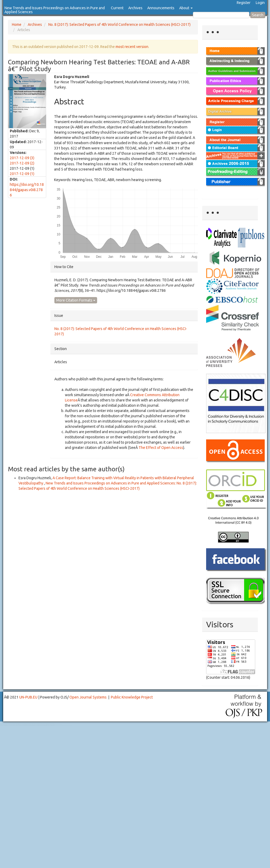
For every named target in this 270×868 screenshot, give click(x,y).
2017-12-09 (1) (22, 174)
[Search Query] (221, 15)
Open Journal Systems (88, 697)
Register (244, 3)
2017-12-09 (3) (22, 158)
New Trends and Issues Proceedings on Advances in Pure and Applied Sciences (55, 10)
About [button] (186, 8)
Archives (135, 8)
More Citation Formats (76, 300)
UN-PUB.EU (28, 697)
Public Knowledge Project (132, 697)
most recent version (132, 47)
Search (258, 15)
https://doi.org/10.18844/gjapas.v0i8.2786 (27, 190)
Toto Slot (26, 726)
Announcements (161, 8)
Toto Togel (21, 724)
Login (260, 3)
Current (117, 8)
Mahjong (22, 724)
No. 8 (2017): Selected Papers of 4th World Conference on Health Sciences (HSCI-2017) (119, 25)
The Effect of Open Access (161, 448)
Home (17, 25)
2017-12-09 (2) (22, 163)
